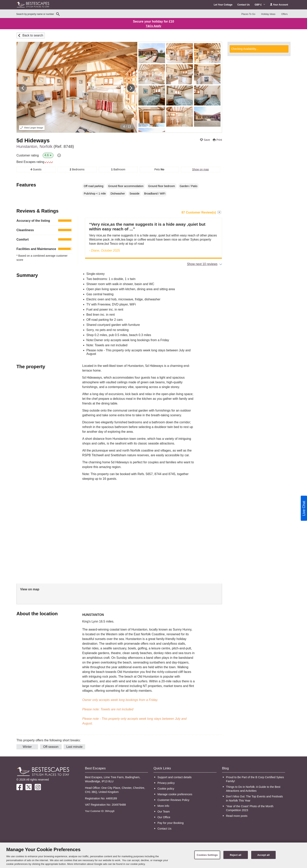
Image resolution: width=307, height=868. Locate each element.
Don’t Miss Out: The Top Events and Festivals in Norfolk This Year (254, 798)
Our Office (164, 817)
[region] (153, 855)
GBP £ (260, 5)
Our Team (164, 812)
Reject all (236, 855)
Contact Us (243, 5)
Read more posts (237, 816)
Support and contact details (174, 777)
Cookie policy (166, 789)
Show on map (200, 169)
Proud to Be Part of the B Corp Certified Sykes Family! (255, 779)
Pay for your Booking (171, 823)
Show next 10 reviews (202, 264)
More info (163, 806)
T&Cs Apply (154, 26)
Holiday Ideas (268, 14)
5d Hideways (33, 140)
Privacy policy (166, 783)
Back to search (33, 35)
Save (207, 140)
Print (219, 140)
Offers (284, 14)
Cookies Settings (207, 855)
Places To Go (248, 14)
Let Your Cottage (223, 5)
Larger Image (32, 128)
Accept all (263, 855)
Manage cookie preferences (175, 794)
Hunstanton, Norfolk (45, 146)
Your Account (279, 5)
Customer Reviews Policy (173, 800)
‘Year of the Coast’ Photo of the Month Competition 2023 (250, 808)
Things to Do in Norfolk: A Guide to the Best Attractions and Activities (253, 789)
